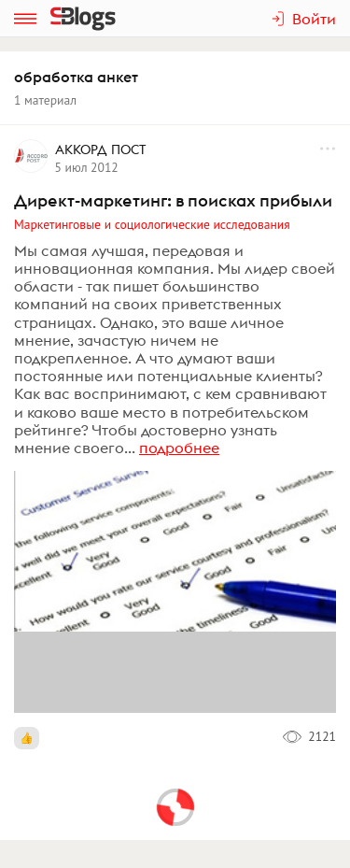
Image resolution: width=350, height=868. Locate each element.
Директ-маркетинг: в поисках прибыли (173, 200)
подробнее (179, 448)
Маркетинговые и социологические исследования (152, 224)
